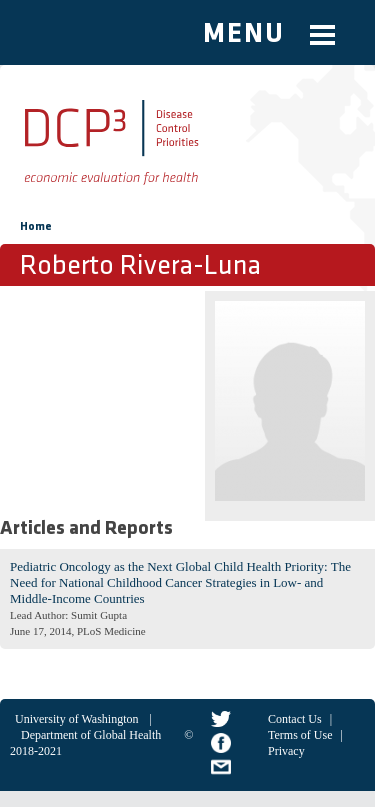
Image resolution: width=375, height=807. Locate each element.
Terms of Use (300, 735)
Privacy (286, 751)
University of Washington (76, 719)
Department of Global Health (91, 735)
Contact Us (295, 719)
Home (36, 227)
